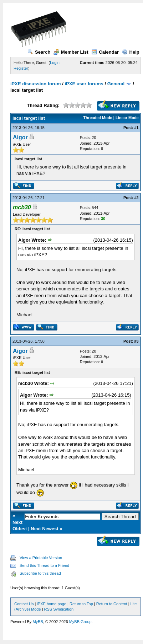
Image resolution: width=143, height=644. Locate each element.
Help (131, 52)
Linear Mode (127, 118)
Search (39, 52)
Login (55, 63)
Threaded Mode (98, 118)
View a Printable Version (41, 558)
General (116, 84)
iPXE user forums (84, 84)
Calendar (105, 52)
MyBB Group (80, 622)
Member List (71, 52)
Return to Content (112, 604)
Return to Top (81, 604)
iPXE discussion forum (36, 84)
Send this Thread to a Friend (44, 565)
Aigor (20, 137)
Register (21, 68)
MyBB (38, 622)
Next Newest (44, 529)
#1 (137, 128)
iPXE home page (52, 604)
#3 (137, 341)
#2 (137, 198)
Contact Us (24, 604)
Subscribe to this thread (40, 573)
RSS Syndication (59, 609)
